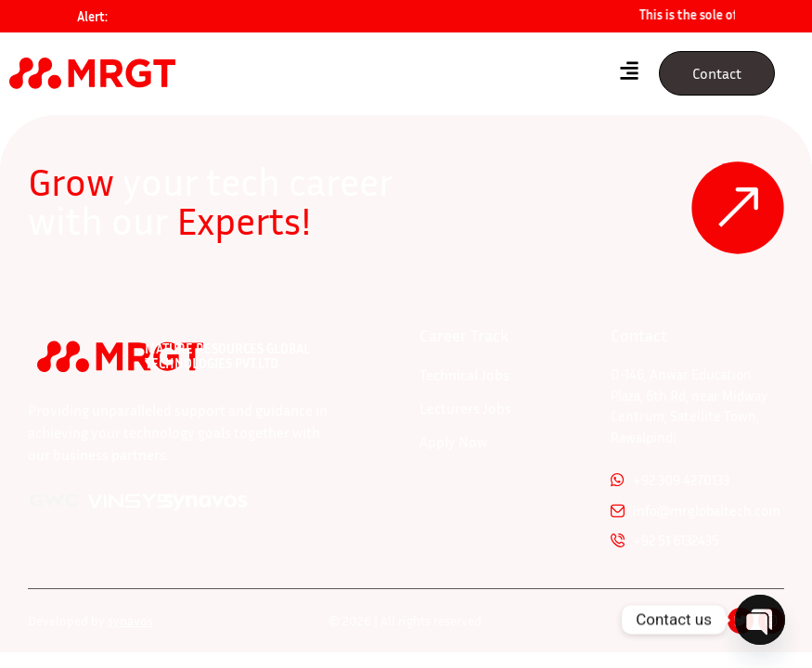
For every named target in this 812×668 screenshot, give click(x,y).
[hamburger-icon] (629, 73)
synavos (130, 620)
